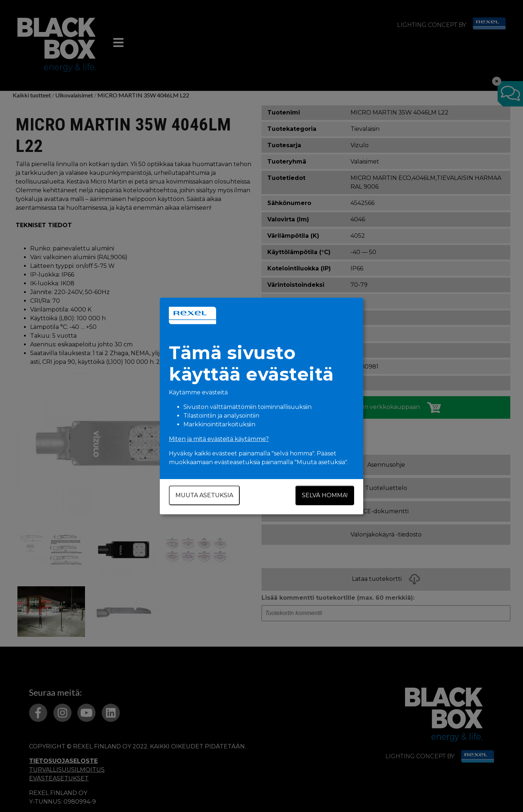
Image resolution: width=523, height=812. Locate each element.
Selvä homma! (325, 495)
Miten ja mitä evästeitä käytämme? (219, 439)
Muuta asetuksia (204, 495)
